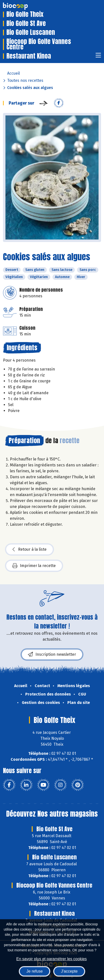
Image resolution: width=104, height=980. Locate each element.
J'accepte (69, 971)
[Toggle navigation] (98, 57)
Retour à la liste (29, 549)
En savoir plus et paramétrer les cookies (52, 959)
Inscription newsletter (52, 654)
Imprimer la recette (34, 566)
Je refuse (35, 971)
